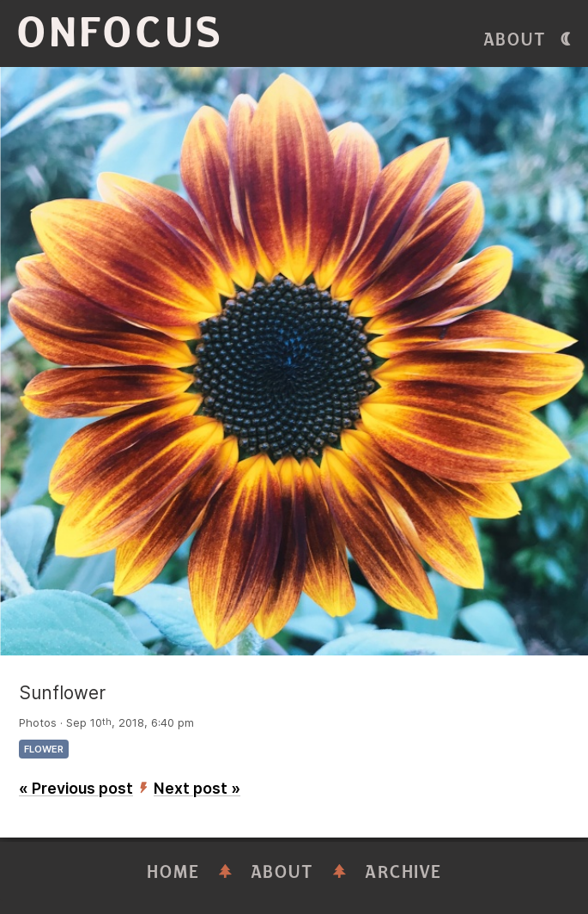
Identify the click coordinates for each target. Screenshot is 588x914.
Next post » (197, 788)
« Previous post (76, 788)
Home (173, 872)
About (515, 40)
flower (44, 749)
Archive (403, 872)
